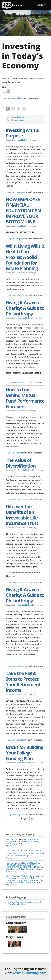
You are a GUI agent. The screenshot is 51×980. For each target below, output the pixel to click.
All (9, 107)
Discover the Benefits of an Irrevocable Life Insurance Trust (22, 515)
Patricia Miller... (25, 318)
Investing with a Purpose (22, 133)
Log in (44, 13)
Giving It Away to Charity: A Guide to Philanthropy (25, 308)
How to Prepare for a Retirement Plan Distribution (25, 903)
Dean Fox (22, 273)
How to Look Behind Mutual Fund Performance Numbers (25, 398)
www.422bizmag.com (29, 973)
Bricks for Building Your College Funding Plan (24, 753)
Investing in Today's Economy (23, 842)
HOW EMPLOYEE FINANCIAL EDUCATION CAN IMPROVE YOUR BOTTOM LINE (23, 211)
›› (32, 819)
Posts (13, 109)
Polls (24, 109)
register (17, 98)
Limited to (11, 117)
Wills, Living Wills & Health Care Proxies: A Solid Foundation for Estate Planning (25, 257)
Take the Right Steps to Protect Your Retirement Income (23, 682)
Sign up (36, 13)
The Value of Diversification (21, 463)
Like (4, 87)
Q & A (18, 109)
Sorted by (10, 120)
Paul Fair (22, 140)
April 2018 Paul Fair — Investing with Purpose (25, 852)
